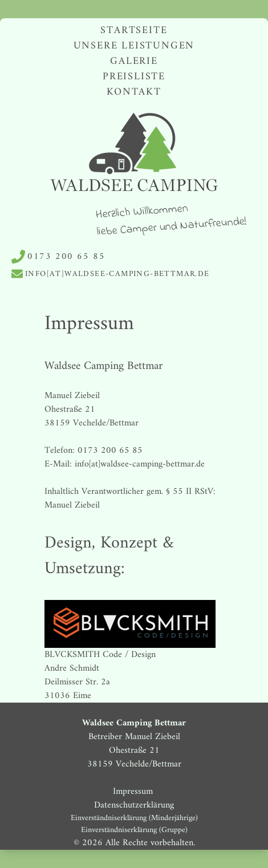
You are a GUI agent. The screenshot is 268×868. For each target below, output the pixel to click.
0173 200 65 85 (66, 257)
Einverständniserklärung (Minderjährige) (134, 818)
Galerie (134, 61)
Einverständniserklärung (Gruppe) (134, 830)
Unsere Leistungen (134, 46)
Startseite (134, 31)
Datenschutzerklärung (134, 805)
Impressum (134, 792)
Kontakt (134, 92)
